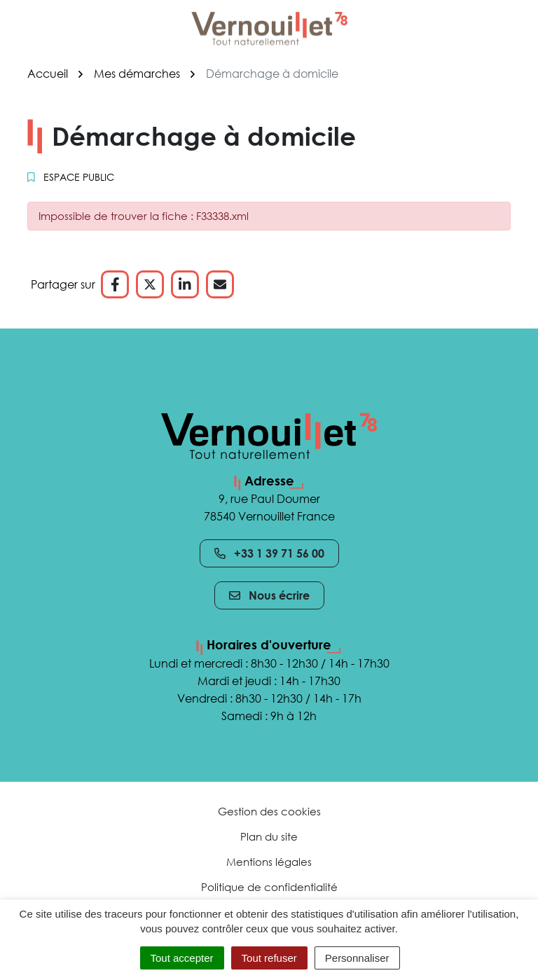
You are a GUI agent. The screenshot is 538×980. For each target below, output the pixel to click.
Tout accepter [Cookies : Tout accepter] (182, 958)
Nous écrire (269, 595)
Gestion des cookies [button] (269, 811)
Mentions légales (269, 862)
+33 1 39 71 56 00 (269, 553)
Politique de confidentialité (269, 887)
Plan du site (269, 836)
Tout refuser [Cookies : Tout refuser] (269, 958)
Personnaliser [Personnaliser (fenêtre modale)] (357, 958)
